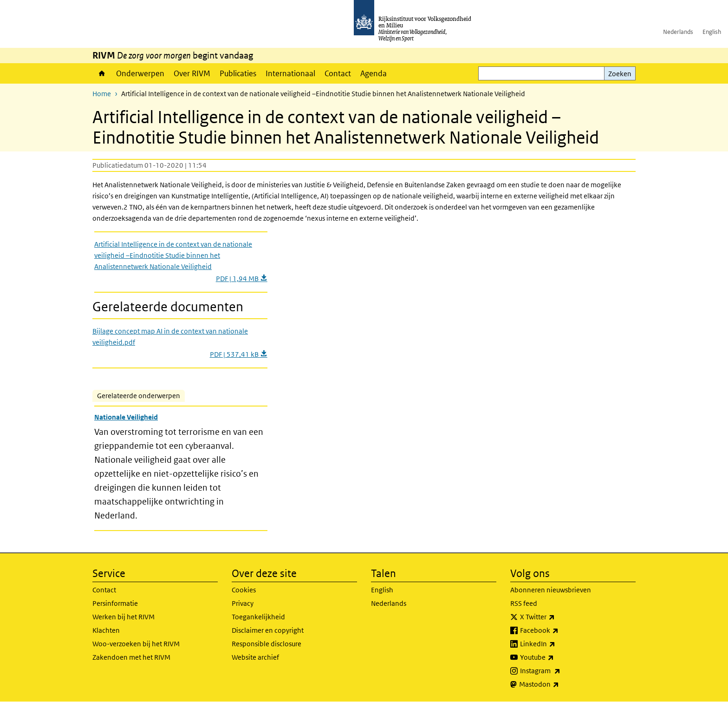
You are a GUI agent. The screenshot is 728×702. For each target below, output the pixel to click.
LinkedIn (558, 644)
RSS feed (524, 603)
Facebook (560, 630)
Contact (338, 73)
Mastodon (559, 684)
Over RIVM (192, 73)
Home (102, 73)
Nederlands (678, 32)
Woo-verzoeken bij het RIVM (136, 644)
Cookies (244, 590)
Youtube (557, 657)
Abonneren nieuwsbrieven (551, 590)
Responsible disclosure (266, 644)
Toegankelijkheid (258, 617)
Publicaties (238, 73)
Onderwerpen (140, 73)
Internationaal (290, 73)
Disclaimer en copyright (268, 630)
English (712, 32)
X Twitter (558, 617)
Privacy (243, 603)
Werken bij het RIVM (123, 617)
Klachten (106, 630)
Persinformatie (115, 603)
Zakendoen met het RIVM (131, 657)
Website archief (255, 657)
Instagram (561, 671)
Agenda (374, 73)
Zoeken (620, 74)
